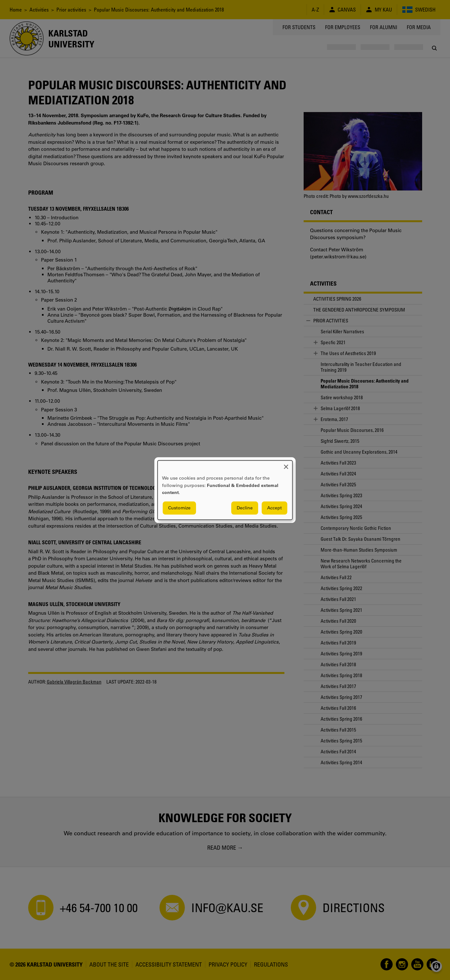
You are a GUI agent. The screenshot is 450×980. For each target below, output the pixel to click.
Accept (274, 508)
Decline (245, 508)
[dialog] (225, 490)
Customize (179, 508)
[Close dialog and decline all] (286, 464)
